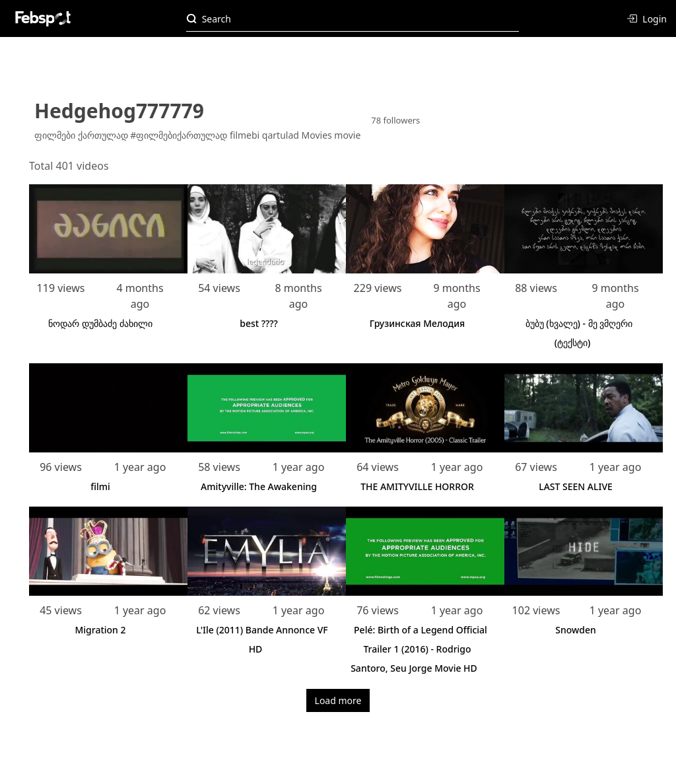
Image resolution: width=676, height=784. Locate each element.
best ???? (259, 323)
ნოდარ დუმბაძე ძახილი (100, 323)
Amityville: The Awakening (259, 486)
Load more (338, 700)
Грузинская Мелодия (418, 323)
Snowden (576, 630)
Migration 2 (100, 630)
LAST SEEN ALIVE (576, 486)
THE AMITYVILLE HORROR (417, 486)
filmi (100, 486)
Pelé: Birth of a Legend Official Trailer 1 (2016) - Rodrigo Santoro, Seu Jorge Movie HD (419, 649)
